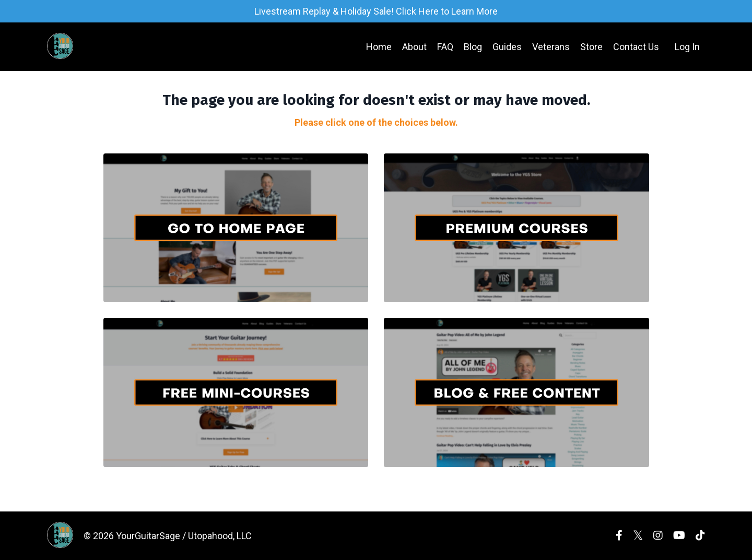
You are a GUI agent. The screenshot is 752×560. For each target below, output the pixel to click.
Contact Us (636, 47)
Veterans (551, 47)
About (414, 47)
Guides (507, 47)
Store (591, 47)
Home (379, 47)
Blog (473, 47)
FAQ (445, 47)
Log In (687, 47)
